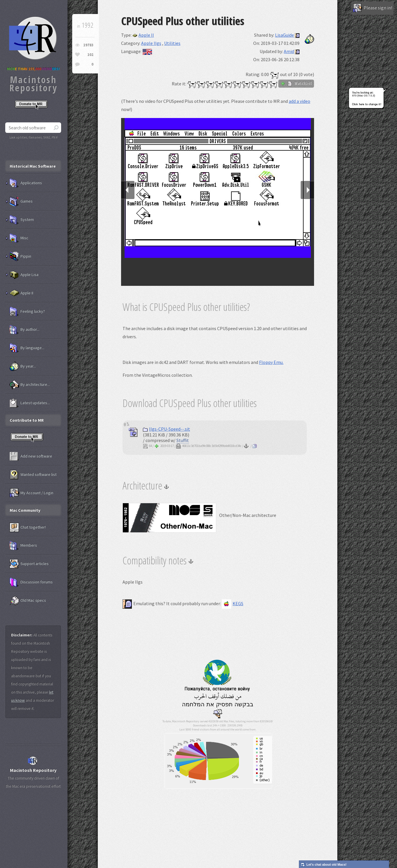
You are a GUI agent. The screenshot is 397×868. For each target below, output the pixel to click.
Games (21, 201)
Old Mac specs (28, 601)
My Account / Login (31, 493)
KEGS (233, 603)
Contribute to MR (27, 420)
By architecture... (30, 385)
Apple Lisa (24, 275)
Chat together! (28, 527)
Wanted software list (33, 475)
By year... (23, 366)
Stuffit (183, 440)
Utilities (172, 43)
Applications (26, 183)
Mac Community (25, 510)
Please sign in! (372, 8)
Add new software (31, 456)
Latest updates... (30, 403)
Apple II (143, 35)
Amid (289, 51)
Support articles (29, 564)
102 (90, 55)
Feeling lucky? (27, 311)
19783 (88, 45)
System (22, 220)
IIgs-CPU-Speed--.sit (166, 429)
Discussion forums (31, 582)
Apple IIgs (151, 43)
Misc (19, 238)
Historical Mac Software (33, 166)
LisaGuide (285, 35)
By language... (27, 348)
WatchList (296, 83)
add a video (299, 101)
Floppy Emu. (271, 362)
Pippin (20, 256)
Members (23, 545)
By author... (24, 330)
